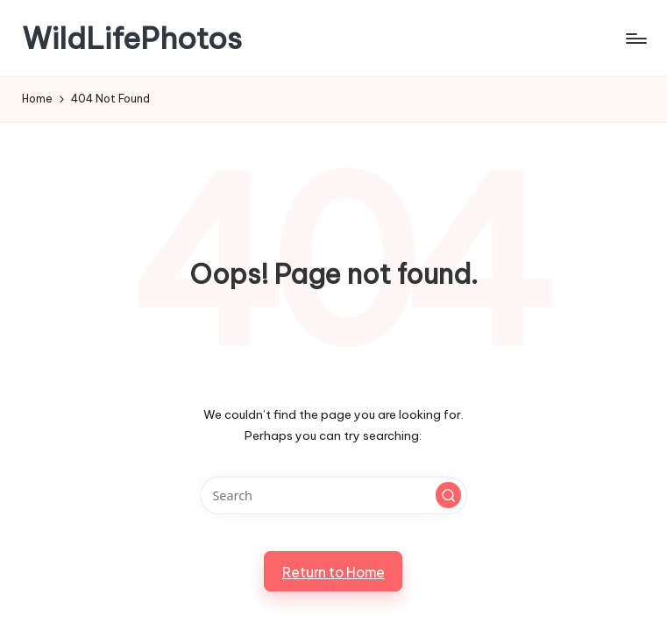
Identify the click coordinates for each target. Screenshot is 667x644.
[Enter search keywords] (333, 495)
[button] (449, 495)
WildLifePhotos (132, 38)
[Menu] (635, 39)
